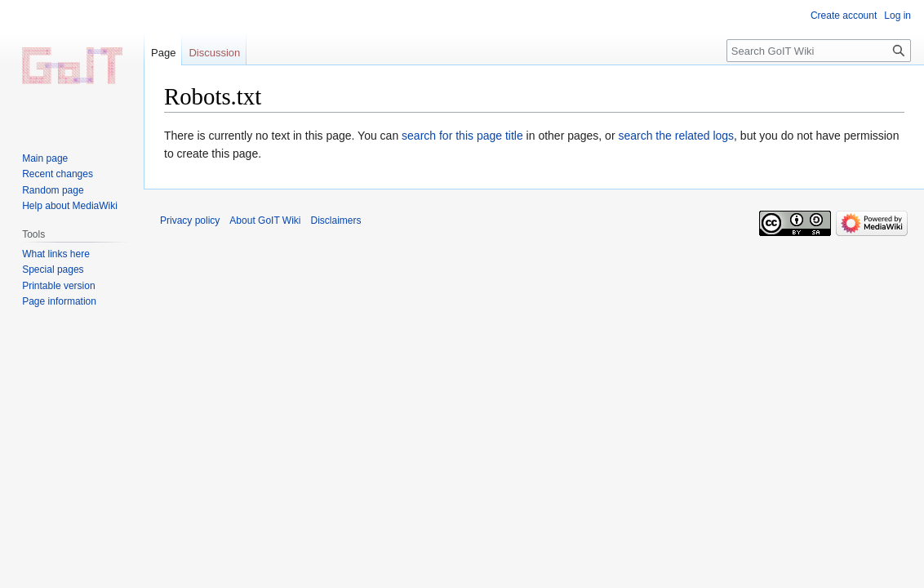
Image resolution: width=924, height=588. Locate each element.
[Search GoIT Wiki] (819, 51)
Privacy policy (190, 220)
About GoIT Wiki (265, 220)
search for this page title (462, 136)
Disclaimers (336, 220)
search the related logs (676, 136)
